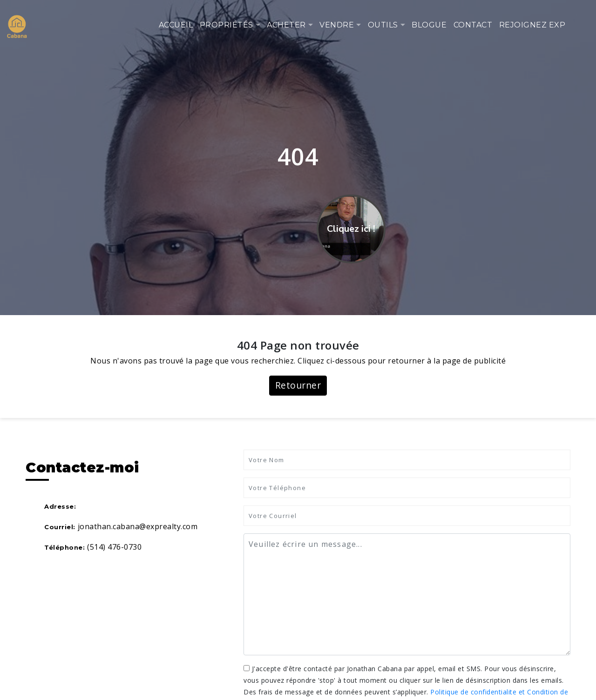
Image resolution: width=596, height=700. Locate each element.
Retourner (298, 385)
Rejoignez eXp (532, 25)
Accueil (176, 25)
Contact (473, 25)
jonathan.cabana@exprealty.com (138, 526)
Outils (383, 25)
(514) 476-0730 (114, 547)
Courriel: (60, 527)
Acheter (286, 25)
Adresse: (60, 506)
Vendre (337, 25)
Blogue (429, 25)
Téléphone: (64, 547)
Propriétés (227, 25)
